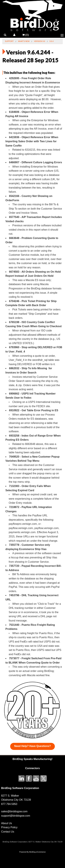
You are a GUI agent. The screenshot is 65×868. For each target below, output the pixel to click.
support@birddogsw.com (16, 816)
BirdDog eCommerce (37, 852)
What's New (24, 41)
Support (9, 41)
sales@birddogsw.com (14, 811)
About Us (7, 823)
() (25, 35)
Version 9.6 (40, 41)
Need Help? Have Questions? (32, 746)
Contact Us (8, 832)
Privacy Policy (9, 827)
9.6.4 (52, 41)
